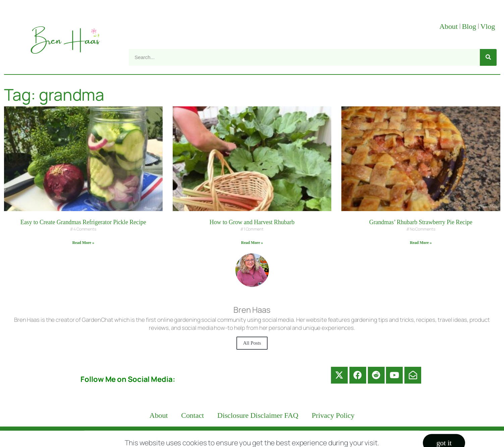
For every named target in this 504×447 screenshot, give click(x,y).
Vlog (488, 26)
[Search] (488, 57)
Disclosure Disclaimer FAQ (258, 415)
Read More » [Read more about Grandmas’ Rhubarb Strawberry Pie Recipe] (421, 243)
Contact (192, 415)
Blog (469, 26)
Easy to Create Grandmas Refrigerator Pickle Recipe (83, 222)
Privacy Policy (333, 415)
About (449, 26)
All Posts (252, 343)
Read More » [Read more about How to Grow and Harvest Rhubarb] (252, 243)
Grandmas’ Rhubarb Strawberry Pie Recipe (421, 222)
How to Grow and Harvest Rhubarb (252, 222)
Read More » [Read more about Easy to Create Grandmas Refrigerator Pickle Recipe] (83, 243)
